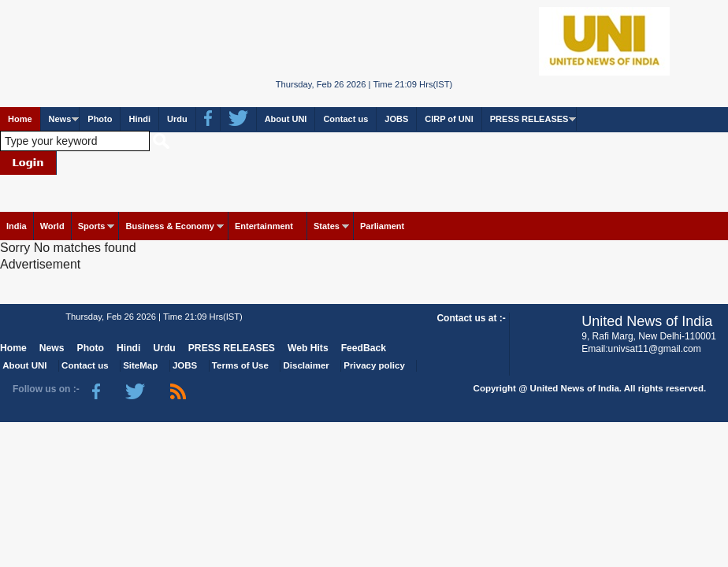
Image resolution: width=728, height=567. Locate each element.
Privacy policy (374, 365)
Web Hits (308, 348)
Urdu (177, 119)
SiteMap (140, 365)
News (60, 119)
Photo (100, 119)
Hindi (139, 119)
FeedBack (364, 348)
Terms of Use (240, 365)
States (327, 226)
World (52, 226)
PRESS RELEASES (529, 119)
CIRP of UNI (449, 119)
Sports (92, 226)
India (17, 226)
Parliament (382, 226)
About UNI (286, 119)
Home (20, 119)
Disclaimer (306, 365)
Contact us (345, 119)
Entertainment (264, 226)
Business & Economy (169, 226)
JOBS (396, 119)
